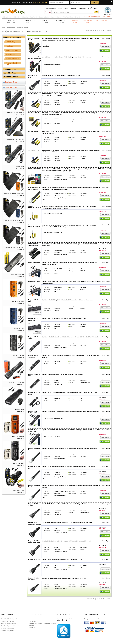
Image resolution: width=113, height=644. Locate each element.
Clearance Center (44, 17)
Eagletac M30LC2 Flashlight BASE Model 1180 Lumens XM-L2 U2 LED (64, 578)
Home (3, 27)
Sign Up (95, 2)
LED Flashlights (11, 27)
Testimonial (82, 9)
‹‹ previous (89, 30)
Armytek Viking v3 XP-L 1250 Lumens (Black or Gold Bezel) (61, 76)
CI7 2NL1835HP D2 (34, 113)
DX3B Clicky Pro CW (34, 263)
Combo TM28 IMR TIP (35, 169)
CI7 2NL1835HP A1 (34, 94)
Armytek (108, 38)
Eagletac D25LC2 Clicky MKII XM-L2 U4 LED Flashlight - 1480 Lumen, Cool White (67, 300)
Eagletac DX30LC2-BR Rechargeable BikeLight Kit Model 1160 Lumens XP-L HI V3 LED (69, 393)
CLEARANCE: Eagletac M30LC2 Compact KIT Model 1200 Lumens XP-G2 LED (67, 541)
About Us (31, 619)
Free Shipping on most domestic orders (12, 626)
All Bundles (25, 17)
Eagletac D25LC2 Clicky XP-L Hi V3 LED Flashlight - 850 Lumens (62, 374)
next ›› (109, 30)
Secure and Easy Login (8, 621)
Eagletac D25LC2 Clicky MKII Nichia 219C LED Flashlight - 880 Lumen (64, 318)
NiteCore (108, 94)
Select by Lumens (11, 77)
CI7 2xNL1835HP (33, 131)
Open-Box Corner (56, 17)
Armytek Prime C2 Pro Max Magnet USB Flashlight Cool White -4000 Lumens (66, 57)
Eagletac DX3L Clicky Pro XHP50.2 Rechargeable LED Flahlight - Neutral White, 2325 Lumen (71, 430)
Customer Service (51, 9)
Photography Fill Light (12, 64)
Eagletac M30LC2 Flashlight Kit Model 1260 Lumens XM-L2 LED (62, 560)
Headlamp (10, 46)
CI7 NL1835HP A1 (33, 150)
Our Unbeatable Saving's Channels (11, 619)
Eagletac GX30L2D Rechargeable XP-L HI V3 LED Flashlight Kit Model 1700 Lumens (68, 467)
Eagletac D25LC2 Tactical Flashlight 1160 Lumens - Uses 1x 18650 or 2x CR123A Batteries (70, 337)
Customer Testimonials (8, 628)
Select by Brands (10, 69)
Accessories (10, 55)
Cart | (90, 9)
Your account (33, 621)
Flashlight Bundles (13, 59)
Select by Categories (12, 37)
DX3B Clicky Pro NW (34, 281)
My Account (73, 9)
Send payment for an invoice (92, 619)
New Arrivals (34, 17)
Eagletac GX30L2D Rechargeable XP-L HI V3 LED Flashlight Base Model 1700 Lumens (69, 448)
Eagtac (108, 187)
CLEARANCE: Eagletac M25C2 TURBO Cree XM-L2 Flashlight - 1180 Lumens (66, 504)
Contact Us (32, 628)
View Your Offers (68, 17)
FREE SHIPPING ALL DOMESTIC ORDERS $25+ (98, 16)
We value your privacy (7, 631)
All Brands (17, 17)
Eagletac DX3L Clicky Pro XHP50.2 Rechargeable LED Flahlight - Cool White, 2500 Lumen (70, 411)
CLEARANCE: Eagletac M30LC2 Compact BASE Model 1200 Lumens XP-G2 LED (67, 523)
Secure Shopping (63, 9)
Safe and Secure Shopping (9, 624)
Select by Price (9, 73)
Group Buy (78, 17)
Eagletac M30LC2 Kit (34, 560)
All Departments (7, 17)
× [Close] (111, 2)
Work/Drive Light (12, 50)
